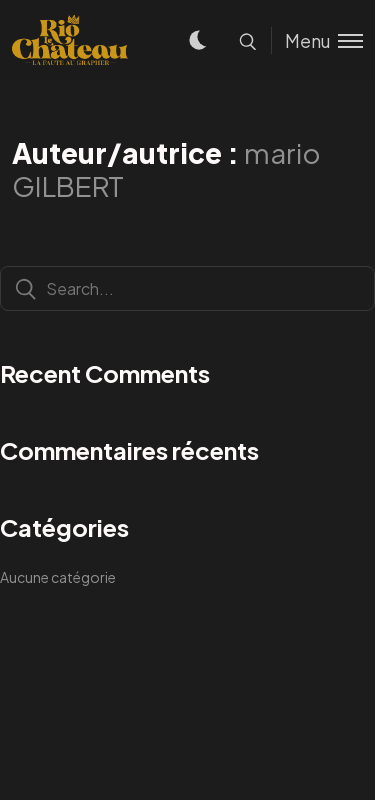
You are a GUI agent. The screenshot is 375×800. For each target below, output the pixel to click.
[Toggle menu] (317, 40)
